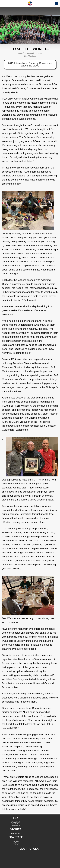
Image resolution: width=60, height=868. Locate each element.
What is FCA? (16, 822)
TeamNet (16, 841)
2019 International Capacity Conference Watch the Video (30, 64)
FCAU (16, 845)
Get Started (16, 824)
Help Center (16, 843)
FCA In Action (16, 833)
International (16, 826)
